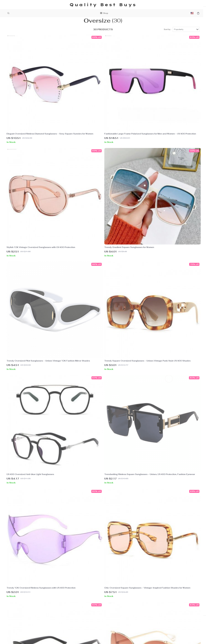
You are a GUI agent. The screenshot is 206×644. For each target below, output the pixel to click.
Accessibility (103, 639)
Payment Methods (122, 597)
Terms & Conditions (81, 605)
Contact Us (77, 597)
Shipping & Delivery (122, 601)
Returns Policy (120, 605)
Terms (87, 639)
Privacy (93, 639)
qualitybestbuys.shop (164, 592)
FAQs (115, 592)
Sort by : (168, 36)
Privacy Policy (78, 601)
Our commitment (162, 610)
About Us (76, 592)
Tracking (117, 610)
